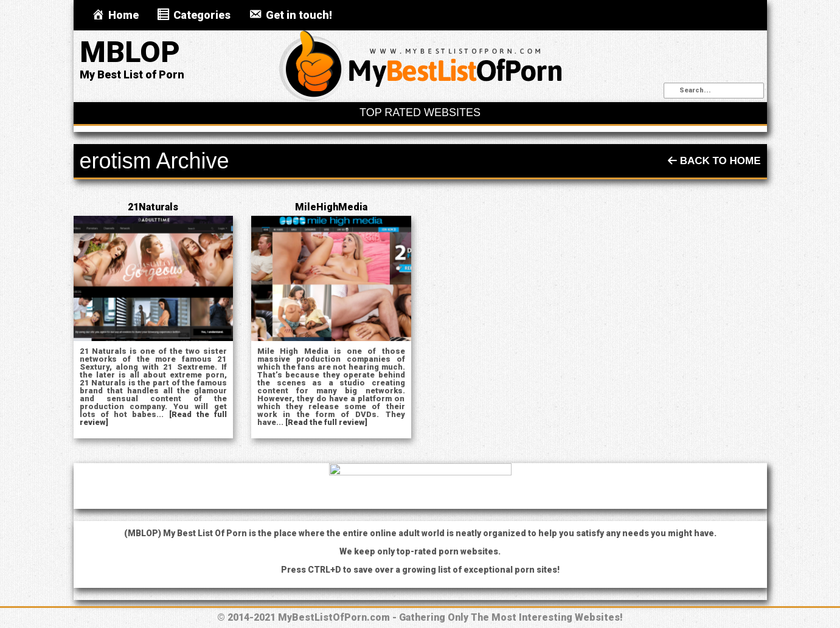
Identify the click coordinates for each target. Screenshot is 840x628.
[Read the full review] (326, 422)
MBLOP (130, 52)
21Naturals (153, 207)
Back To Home (714, 161)
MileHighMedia (331, 207)
